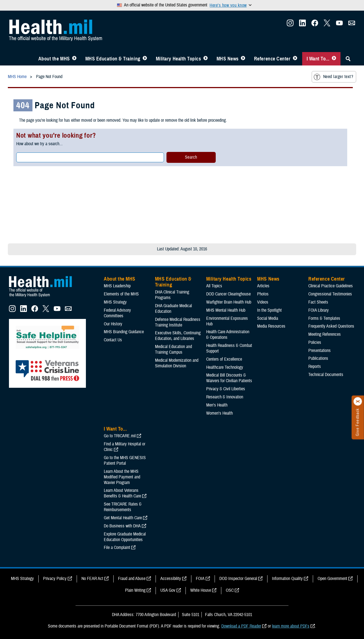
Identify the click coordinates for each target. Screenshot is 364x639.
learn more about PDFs (291, 626)
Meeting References (325, 334)
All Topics (214, 286)
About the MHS (54, 59)
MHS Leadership (117, 286)
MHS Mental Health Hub (226, 310)
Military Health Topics (179, 59)
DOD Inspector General (238, 579)
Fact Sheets (318, 302)
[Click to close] (358, 401)
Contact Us (113, 340)
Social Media (268, 318)
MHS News (228, 59)
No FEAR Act (92, 579)
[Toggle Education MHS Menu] (145, 59)
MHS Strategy (115, 302)
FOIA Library (319, 310)
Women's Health (219, 413)
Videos (263, 302)
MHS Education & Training (113, 59)
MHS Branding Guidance (124, 332)
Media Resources (271, 326)
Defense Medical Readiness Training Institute (178, 322)
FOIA (200, 579)
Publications (318, 358)
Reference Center (272, 59)
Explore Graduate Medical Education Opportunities (125, 537)
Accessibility (171, 579)
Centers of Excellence (224, 359)
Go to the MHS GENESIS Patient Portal (125, 461)
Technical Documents (326, 375)
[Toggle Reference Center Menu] (295, 59)
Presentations (320, 351)
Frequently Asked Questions (331, 326)
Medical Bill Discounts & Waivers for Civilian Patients (229, 378)
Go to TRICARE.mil (120, 436)
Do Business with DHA (122, 526)
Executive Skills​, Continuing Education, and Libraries (178, 336)
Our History (113, 324)
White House (201, 590)
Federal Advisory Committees (117, 313)
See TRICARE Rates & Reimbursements (123, 507)
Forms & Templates (324, 318)
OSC (230, 590)
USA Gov (168, 590)
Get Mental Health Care (123, 518)
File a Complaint (117, 548)
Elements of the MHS (121, 294)
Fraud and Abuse (132, 579)
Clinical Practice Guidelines (331, 286)
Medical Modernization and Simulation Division (177, 363)
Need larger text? (333, 77)
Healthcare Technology (225, 367)
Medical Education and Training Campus (173, 349)
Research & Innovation (225, 397)
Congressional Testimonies (330, 294)
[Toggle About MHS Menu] (74, 59)
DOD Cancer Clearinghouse (228, 294)
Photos (263, 294)
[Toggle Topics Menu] (206, 59)
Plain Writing (135, 590)
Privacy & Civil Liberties (226, 389)
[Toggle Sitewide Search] (348, 59)
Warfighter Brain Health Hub (229, 302)
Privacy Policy (55, 579)
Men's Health (217, 405)
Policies (315, 342)
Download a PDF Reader (241, 626)
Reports (315, 367)
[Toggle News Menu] (243, 59)
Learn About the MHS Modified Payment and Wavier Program (122, 477)
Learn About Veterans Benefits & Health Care (122, 493)
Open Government (332, 579)
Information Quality (287, 579)
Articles (263, 286)
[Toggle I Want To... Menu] (334, 59)
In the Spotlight (269, 310)
